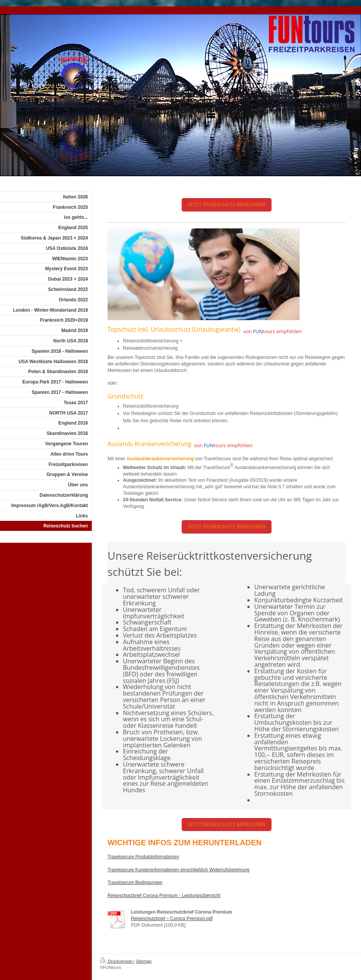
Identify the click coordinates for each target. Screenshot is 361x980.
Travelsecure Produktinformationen (143, 857)
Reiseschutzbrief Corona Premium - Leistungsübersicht (164, 896)
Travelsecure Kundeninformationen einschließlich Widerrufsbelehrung (179, 870)
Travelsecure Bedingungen (135, 882)
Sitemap (144, 961)
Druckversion (117, 961)
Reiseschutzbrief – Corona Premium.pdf (172, 919)
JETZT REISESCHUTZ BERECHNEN (227, 205)
